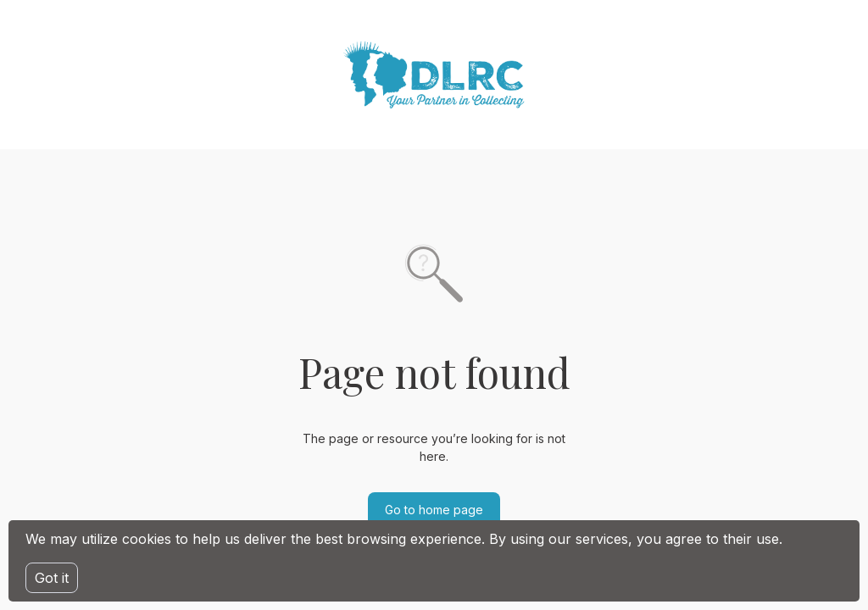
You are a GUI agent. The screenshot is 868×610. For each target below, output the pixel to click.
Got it (52, 578)
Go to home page (434, 510)
